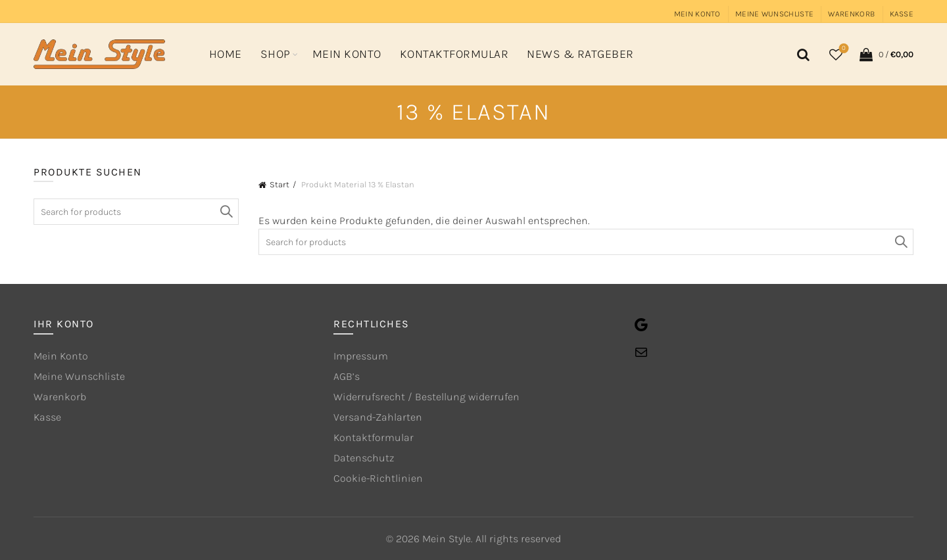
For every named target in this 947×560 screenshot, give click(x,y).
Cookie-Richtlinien (378, 478)
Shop (276, 54)
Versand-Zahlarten (378, 417)
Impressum (361, 356)
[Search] (801, 55)
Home (226, 54)
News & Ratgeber (580, 54)
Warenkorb (851, 14)
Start (279, 184)
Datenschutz (364, 458)
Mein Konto (697, 14)
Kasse (902, 14)
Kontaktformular (454, 54)
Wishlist (843, 49)
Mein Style (447, 539)
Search (900, 242)
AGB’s (347, 376)
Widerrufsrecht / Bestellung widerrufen (426, 397)
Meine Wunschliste (774, 14)
